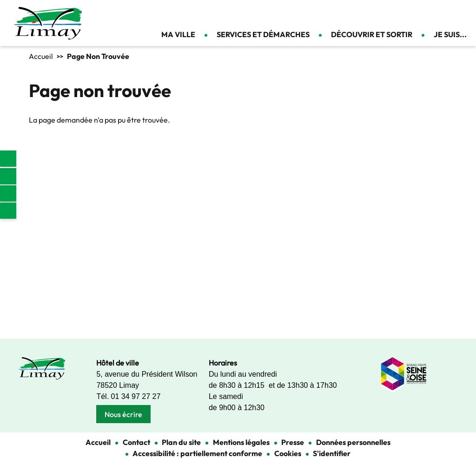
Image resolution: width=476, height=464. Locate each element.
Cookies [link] (288, 453)
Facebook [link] (8, 176)
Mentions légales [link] (241, 442)
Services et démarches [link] (263, 34)
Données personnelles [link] (353, 442)
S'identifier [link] (332, 453)
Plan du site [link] (181, 442)
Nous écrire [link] (123, 414)
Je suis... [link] (450, 34)
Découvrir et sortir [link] (372, 34)
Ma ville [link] (178, 34)
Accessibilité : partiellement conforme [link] (197, 453)
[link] (8, 159)
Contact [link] (446, 14)
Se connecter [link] (462, 14)
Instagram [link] (8, 193)
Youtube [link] (8, 211)
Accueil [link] (41, 56)
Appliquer (423, 14)
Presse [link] (293, 442)
